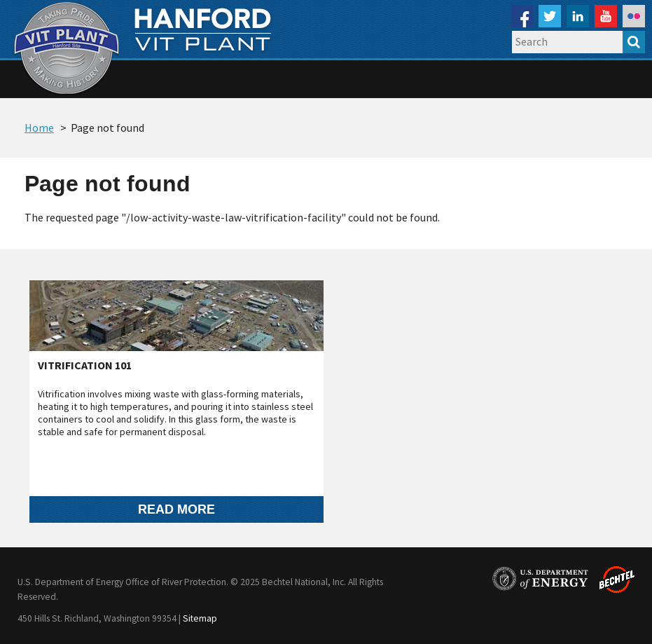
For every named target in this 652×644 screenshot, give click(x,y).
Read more (176, 509)
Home (39, 128)
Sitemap (200, 618)
